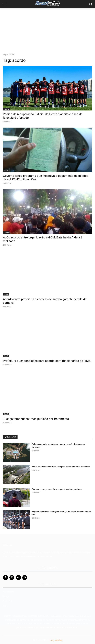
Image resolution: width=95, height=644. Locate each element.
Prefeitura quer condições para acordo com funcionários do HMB (47, 361)
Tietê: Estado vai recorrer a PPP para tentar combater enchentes (61, 467)
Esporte (6, 109)
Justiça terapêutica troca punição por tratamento (36, 419)
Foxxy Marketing (56, 640)
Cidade (6, 171)
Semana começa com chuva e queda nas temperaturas (57, 489)
